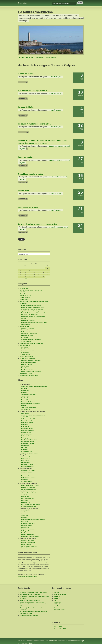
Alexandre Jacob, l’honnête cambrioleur (33, 415)
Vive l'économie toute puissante (31, 339)
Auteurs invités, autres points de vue (31, 290)
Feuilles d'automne (27, 428)
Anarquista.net (26, 474)
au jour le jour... (54, 227)
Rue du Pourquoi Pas (28, 466)
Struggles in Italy (26, 482)
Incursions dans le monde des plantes (31, 343)
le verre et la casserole (27, 357)
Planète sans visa (27, 451)
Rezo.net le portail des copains (31, 504)
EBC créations (26, 459)
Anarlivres (24, 512)
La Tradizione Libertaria (28, 478)
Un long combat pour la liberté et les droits (34, 322)
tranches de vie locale (28, 320)
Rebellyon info (26, 502)
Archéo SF (24, 417)
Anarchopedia (26, 510)
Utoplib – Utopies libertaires (30, 453)
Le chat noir (25, 368)
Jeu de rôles (25, 366)
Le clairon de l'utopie (28, 328)
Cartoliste (24, 518)
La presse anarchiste (28, 529)
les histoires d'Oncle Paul (27, 358)
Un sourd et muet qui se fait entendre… (35, 124)
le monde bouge (26, 330)
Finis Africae (25, 461)
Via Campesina (26, 409)
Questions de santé (27, 336)
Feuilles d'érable (25, 298)
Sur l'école (24, 338)
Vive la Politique (26, 341)
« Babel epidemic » (26, 74)
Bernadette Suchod (60, 610)
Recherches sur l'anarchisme (30, 537)
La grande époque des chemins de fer (33, 307)
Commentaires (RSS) (60, 629)
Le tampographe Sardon (29, 438)
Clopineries (25, 425)
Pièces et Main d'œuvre (28, 400)
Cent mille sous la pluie (28, 207)
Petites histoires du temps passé (31, 372)
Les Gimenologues (27, 533)
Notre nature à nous (26, 374)
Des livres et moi (26, 349)
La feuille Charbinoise (35, 12)
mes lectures (25, 353)
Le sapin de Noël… (26, 107)
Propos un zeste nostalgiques (29, 615)
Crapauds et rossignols (28, 542)
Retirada (24, 406)
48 (27, 132)
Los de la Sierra (26, 398)
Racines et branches (27, 535)
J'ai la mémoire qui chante (29, 546)
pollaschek (57, 596)
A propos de (30, 57)
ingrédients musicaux (28, 351)
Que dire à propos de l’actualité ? (30, 594)
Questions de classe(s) (28, 402)
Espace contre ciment (28, 476)
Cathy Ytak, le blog (27, 423)
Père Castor (25, 449)
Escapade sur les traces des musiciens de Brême (35, 604)
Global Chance (26, 396)
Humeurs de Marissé (27, 430)
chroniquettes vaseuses (29, 362)
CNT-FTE (24, 392)
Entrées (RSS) (58, 627)
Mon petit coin (26, 463)
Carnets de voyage (56, 146)
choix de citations (51, 57)
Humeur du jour (24, 326)
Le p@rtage (25, 500)
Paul (55, 600)
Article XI (24, 495)
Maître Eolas (25, 445)
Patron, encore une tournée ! (28, 606)
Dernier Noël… (24, 191)
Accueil (22, 57)
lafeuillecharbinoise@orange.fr (27, 576)
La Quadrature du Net (28, 499)
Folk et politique (26, 544)
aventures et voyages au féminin (31, 360)
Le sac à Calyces (55, 77)
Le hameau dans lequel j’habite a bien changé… (34, 593)
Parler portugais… (26, 157)
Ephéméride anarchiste (28, 523)
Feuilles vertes (54, 177)
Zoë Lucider (57, 602)
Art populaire (25, 347)
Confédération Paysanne (29, 394)
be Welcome (25, 390)
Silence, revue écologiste (29, 506)
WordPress (53, 641)
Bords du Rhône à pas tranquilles (30, 600)
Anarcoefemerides (27, 472)
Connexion (23, 3)
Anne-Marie (57, 606)
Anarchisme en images (28, 470)
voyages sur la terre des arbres (29, 376)
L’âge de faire (25, 497)
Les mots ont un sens (28, 442)
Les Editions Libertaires (29, 489)
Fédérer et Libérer (27, 525)
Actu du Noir (25, 413)
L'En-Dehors (25, 527)
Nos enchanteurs (26, 548)
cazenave (57, 593)
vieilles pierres (26, 324)
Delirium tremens (26, 364)
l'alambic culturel (25, 345)
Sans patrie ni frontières (29, 407)
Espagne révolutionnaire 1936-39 (31, 305)
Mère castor (25, 447)
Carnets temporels (27, 421)
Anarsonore (25, 514)
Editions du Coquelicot (28, 487)
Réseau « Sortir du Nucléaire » (30, 404)
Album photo (40, 57)
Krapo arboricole (26, 432)
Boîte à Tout (23, 292)
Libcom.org (25, 480)
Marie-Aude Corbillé (60, 594)
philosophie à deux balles (29, 334)
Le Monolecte (25, 436)
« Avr (25, 279)
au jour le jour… (25, 288)
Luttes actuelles (26, 332)
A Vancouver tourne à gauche (30, 457)
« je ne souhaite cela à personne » (32, 91)
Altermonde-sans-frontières (30, 493)
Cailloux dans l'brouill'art (29, 419)
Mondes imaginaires (27, 370)
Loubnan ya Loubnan (28, 444)
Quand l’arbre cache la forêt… (31, 174)
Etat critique (25, 426)
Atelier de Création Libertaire (30, 485)
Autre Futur (25, 516)
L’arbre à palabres (27, 434)
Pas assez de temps (27, 464)
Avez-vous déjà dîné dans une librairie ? (32, 602)
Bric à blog (23, 294)
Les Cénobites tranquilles (29, 440)
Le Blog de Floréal (27, 531)
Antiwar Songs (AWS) (28, 540)
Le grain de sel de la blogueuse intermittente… (38, 224)
